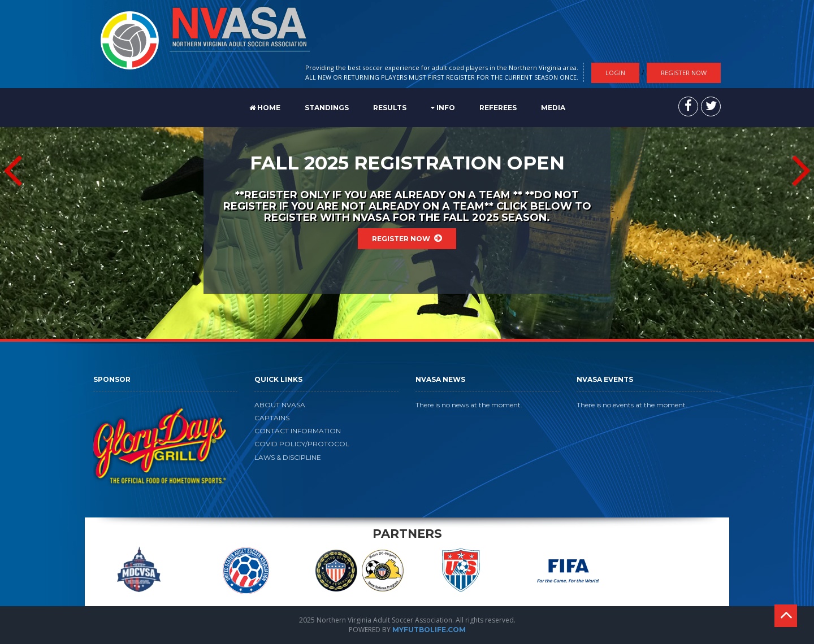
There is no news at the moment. (469, 405)
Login (615, 73)
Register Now (684, 73)
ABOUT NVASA (280, 405)
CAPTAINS (272, 418)
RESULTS (390, 108)
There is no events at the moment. (632, 405)
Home (265, 108)
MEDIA (553, 108)
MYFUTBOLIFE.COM (429, 630)
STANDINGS (327, 108)
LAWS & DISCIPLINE (288, 457)
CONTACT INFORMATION (298, 431)
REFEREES (498, 108)
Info (443, 108)
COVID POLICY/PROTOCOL (302, 444)
